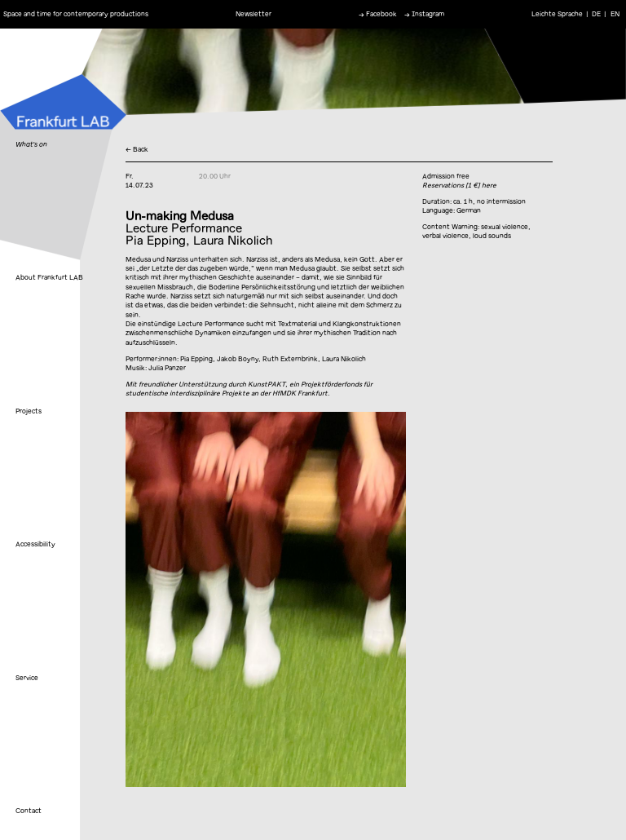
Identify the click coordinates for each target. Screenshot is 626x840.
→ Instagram (424, 14)
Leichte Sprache (557, 14)
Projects (29, 411)
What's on (31, 144)
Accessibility (35, 544)
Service (27, 678)
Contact (29, 811)
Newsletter (253, 14)
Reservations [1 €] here (459, 185)
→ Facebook (378, 14)
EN (615, 14)
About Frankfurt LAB (49, 277)
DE (596, 14)
